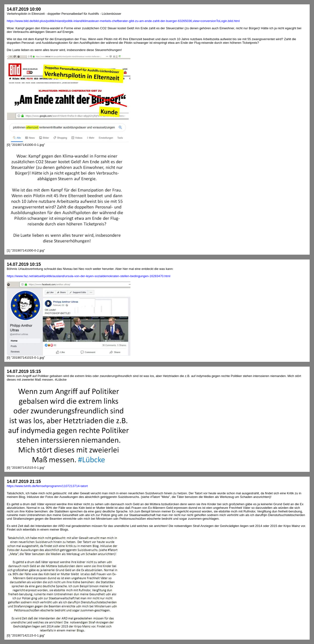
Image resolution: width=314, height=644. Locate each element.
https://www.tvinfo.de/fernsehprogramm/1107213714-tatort (47, 486)
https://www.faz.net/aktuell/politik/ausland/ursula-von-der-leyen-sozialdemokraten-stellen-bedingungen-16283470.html (89, 276)
